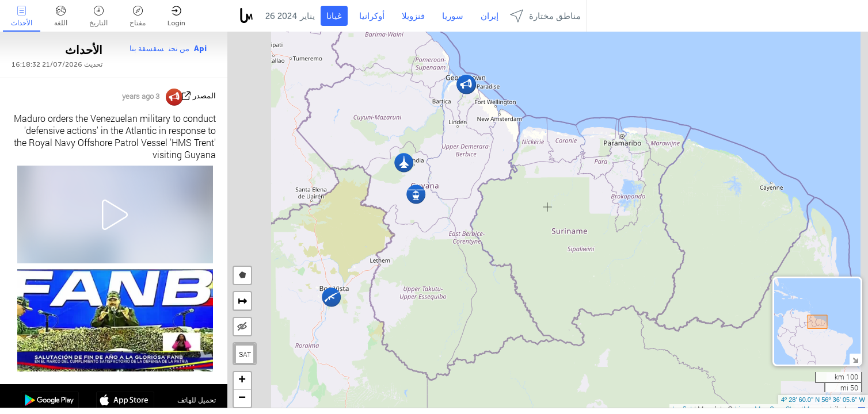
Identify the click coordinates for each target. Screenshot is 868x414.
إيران (490, 16)
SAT (245, 354)
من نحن (179, 49)
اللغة (61, 16)
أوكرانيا (372, 16)
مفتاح (138, 16)
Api (200, 49)
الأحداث (22, 16)
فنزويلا (413, 16)
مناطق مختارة (545, 16)
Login (176, 16)
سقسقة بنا (147, 49)
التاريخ (98, 16)
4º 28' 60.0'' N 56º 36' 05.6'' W (823, 400)
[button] (331, 297)
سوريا (453, 16)
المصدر (204, 96)
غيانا (334, 16)
